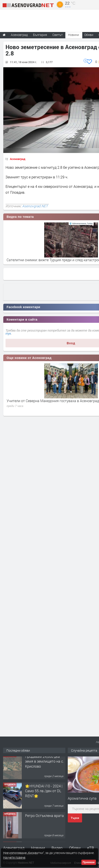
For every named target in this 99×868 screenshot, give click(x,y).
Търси (75, 818)
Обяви (75, 848)
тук (8, 334)
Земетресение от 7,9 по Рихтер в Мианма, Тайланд (48, 260)
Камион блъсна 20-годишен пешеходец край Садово (49, 401)
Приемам (89, 862)
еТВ (91, 848)
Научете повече (14, 857)
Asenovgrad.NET (35, 206)
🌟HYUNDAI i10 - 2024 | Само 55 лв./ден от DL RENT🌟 (44, 794)
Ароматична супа (82, 798)
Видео (57, 848)
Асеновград (18, 159)
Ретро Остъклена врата (44, 819)
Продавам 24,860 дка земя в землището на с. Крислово (44, 765)
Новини (73, 35)
